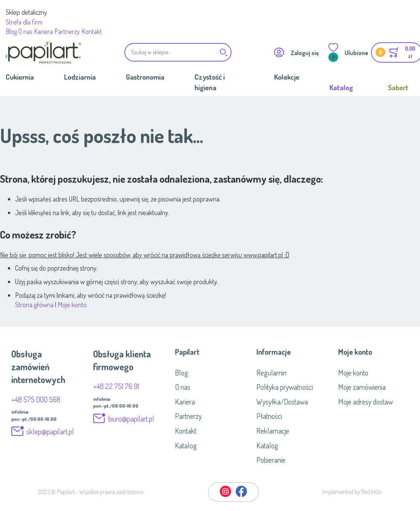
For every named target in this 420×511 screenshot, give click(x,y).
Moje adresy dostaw (366, 402)
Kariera (43, 31)
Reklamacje (273, 431)
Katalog (341, 87)
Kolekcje (287, 77)
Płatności (269, 416)
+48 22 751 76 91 (116, 386)
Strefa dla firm (24, 22)
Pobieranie (271, 460)
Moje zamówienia (362, 387)
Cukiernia (20, 77)
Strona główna (34, 305)
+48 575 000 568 (36, 399)
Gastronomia (145, 77)
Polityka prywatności (285, 387)
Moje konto (72, 305)
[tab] (210, 352)
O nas (25, 31)
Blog (11, 31)
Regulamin (271, 372)
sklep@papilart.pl (50, 431)
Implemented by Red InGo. (353, 492)
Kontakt (92, 31)
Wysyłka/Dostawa (282, 402)
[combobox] (178, 52)
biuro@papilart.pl (131, 419)
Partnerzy (67, 31)
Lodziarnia (80, 77)
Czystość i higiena (210, 82)
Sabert (398, 87)
